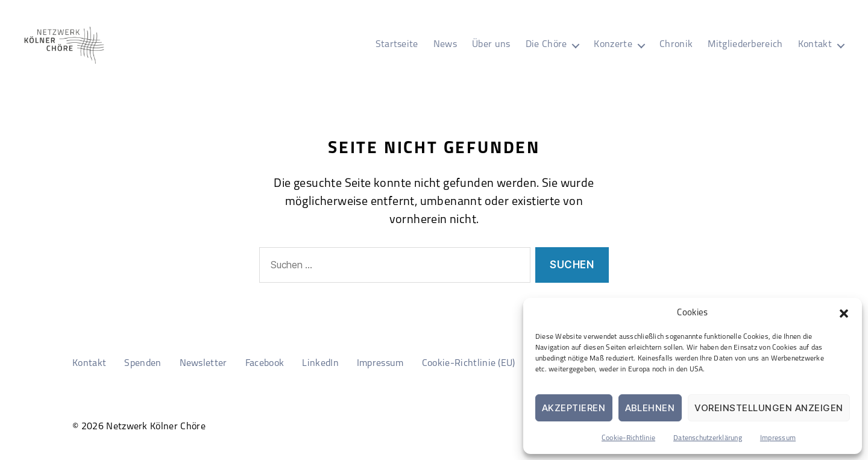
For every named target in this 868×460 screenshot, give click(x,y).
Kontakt (815, 45)
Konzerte (613, 45)
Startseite (397, 45)
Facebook (265, 364)
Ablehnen (650, 408)
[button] (844, 313)
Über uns (491, 45)
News (445, 45)
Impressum (778, 438)
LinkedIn (320, 364)
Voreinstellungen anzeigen (769, 408)
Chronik (676, 45)
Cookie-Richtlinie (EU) (469, 364)
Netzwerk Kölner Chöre (156, 427)
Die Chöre (546, 45)
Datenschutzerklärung (708, 438)
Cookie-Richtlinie (628, 438)
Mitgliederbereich (745, 45)
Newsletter (203, 364)
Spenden (143, 364)
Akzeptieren (574, 408)
